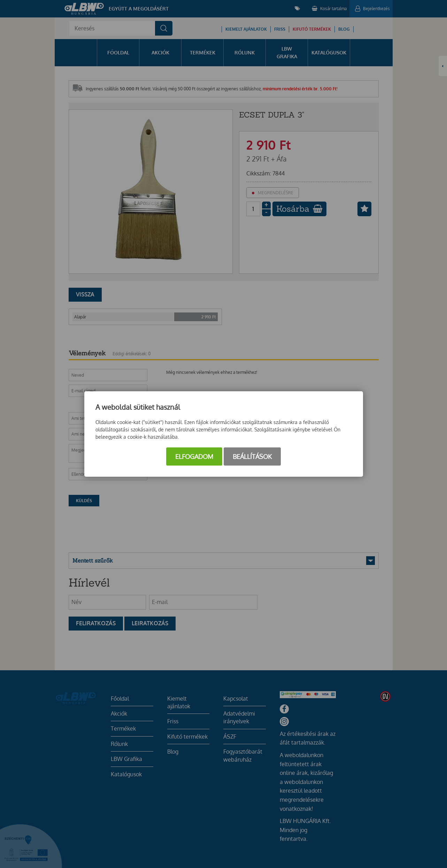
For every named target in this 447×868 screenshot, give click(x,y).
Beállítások (252, 456)
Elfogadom (194, 456)
